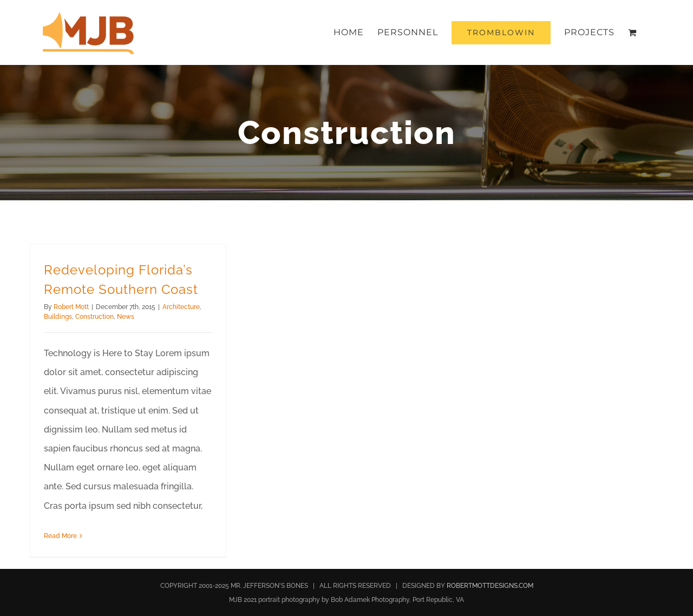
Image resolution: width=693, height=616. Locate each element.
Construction (94, 317)
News (126, 317)
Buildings (58, 317)
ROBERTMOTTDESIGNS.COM (490, 586)
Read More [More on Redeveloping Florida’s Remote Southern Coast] (60, 536)
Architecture (181, 307)
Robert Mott (71, 307)
